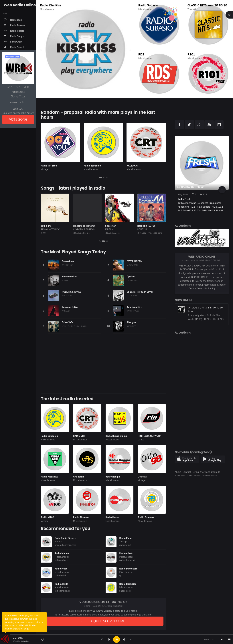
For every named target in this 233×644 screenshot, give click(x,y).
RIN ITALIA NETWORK (150, 436)
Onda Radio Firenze (65, 538)
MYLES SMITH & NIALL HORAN (75, 326)
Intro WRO (18, 638)
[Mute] (222, 639)
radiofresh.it (61, 576)
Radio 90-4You (49, 166)
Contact (187, 472)
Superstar (143, 226)
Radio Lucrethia (145, 233)
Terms (195, 472)
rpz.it (122, 576)
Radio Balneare (146, 517)
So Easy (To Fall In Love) (140, 292)
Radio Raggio (113, 477)
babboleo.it (125, 591)
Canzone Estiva (70, 307)
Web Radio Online (21, 641)
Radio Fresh (61, 569)
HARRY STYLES (133, 311)
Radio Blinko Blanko (116, 436)
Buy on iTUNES (13, 57)
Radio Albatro (127, 553)
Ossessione (68, 261)
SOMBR (65, 280)
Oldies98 (143, 477)
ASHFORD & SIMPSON (116, 229)
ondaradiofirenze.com (65, 545)
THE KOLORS (67, 296)
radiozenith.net (62, 591)
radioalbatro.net (127, 560)
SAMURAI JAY (67, 265)
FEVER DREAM (135, 261)
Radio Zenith (62, 584)
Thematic (192, 9)
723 (204, 194)
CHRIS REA (46, 229)
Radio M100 (47, 517)
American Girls (135, 307)
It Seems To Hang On (116, 226)
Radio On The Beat (114, 233)
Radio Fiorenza (81, 517)
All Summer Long (50, 226)
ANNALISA (66, 311)
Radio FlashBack (49, 233)
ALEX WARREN (133, 265)
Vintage (45, 169)
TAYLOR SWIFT (133, 280)
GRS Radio (79, 477)
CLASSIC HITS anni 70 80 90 (207, 5)
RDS (141, 54)
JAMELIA (142, 229)
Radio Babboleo (92, 166)
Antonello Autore (210, 475)
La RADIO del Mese (190, 187)
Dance (141, 440)
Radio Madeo (49, 5)
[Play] (116, 639)
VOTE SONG (18, 119)
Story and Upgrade (210, 472)
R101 (191, 54)
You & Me (78, 226)
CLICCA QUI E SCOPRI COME (103, 621)
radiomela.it (125, 545)
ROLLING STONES (71, 292)
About (178, 472)
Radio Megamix (49, 477)
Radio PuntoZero (128, 569)
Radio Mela (126, 538)
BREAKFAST (132, 326)
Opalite (131, 276)
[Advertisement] (103, 365)
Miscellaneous (47, 9)
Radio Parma (112, 517)
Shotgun (131, 322)
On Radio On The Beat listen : (204, 308)
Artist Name (18, 92)
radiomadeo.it (61, 560)
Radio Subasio (148, 5)
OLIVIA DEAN (132, 296)
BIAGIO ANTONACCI (83, 229)
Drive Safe (67, 322)
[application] (116, 639)
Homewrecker (69, 276)
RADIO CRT (133, 166)
